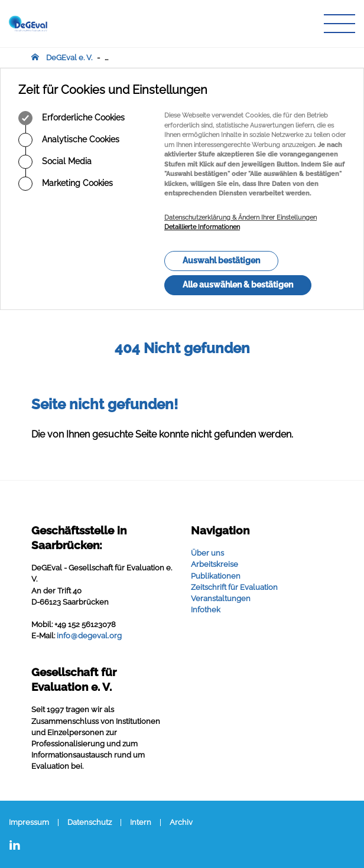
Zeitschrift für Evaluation (234, 587)
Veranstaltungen (221, 598)
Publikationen (216, 576)
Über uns (207, 553)
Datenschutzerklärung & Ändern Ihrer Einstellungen (240, 218)
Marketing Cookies (66, 184)
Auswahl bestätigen (221, 260)
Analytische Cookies (69, 140)
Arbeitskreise (214, 564)
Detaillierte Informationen (202, 227)
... (106, 58)
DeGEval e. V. (69, 58)
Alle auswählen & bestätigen (238, 285)
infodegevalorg (89, 636)
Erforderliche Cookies (71, 118)
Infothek (206, 610)
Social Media (55, 162)
